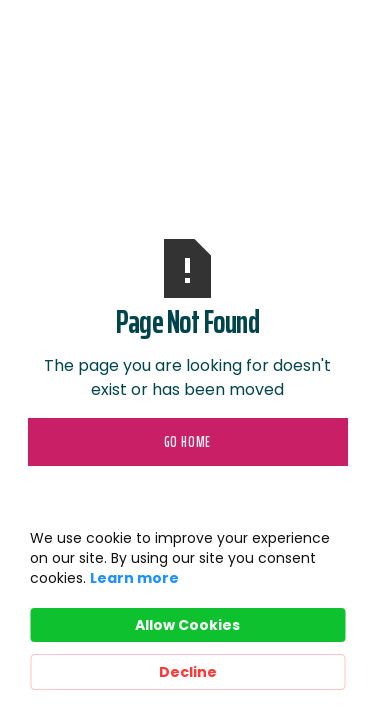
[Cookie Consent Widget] (187, 609)
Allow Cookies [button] (187, 625)
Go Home (188, 442)
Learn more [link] (134, 578)
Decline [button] (188, 672)
